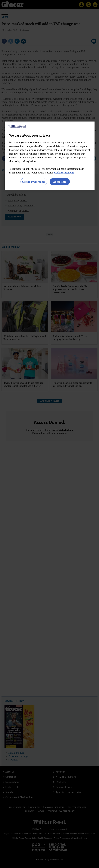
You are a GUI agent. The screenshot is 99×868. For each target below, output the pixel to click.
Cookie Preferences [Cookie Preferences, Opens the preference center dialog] (34, 182)
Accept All (60, 182)
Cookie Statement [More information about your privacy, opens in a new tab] (64, 172)
